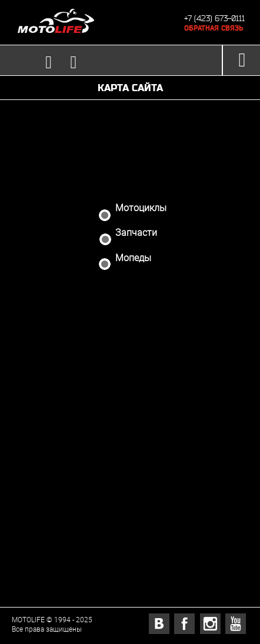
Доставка (139, 331)
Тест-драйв (145, 442)
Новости (135, 368)
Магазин (136, 180)
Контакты (139, 478)
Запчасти (129, 234)
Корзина (135, 515)
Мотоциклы (134, 209)
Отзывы (136, 405)
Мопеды (126, 259)
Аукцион (137, 295)
